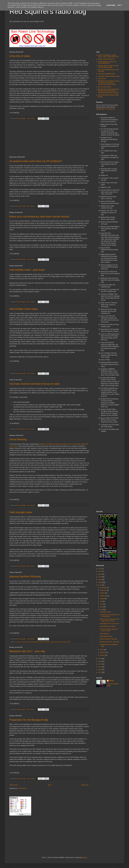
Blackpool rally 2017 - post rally (27, 651)
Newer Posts (14, 785)
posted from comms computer (59, 642)
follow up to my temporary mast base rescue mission (39, 217)
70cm (28, 642)
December (103, 588)
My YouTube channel (104, 87)
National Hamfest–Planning (25, 576)
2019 (100, 580)
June (102, 604)
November (103, 590)
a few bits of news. (20, 56)
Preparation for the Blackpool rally (29, 720)
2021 (100, 574)
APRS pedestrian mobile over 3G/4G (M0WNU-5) (107, 62)
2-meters (24, 642)
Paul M (111, 681)
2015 (100, 661)
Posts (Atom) (22, 788)
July (101, 601)
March (102, 650)
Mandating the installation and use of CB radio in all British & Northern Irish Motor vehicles (109, 83)
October (103, 593)
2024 (100, 569)
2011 (100, 672)
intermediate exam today (24, 309)
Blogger (85, 858)
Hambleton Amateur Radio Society (109, 76)
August (102, 599)
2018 (100, 582)
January (103, 655)
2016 (100, 659)
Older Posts (85, 785)
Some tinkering (18, 439)
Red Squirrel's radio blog (48, 11)
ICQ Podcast (102, 79)
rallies (69, 642)
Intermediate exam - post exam (27, 270)
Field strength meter (21, 512)
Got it (120, 5)
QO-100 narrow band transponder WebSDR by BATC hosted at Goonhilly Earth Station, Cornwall (108, 91)
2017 (100, 585)
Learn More (111, 5)
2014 (100, 664)
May (102, 607)
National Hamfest (45, 642)
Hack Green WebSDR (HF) (106, 74)
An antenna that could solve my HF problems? (36, 161)
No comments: (31, 119)
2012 (100, 670)
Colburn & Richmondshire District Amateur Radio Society (108, 67)
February (103, 652)
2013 (100, 667)
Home (50, 785)
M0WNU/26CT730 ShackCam (106, 109)
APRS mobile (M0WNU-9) (106, 59)
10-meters (18, 642)
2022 (100, 571)
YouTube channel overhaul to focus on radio (35, 384)
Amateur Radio (35, 642)
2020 (100, 577)
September (104, 596)
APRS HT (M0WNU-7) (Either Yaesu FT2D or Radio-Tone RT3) (108, 56)
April (102, 610)
